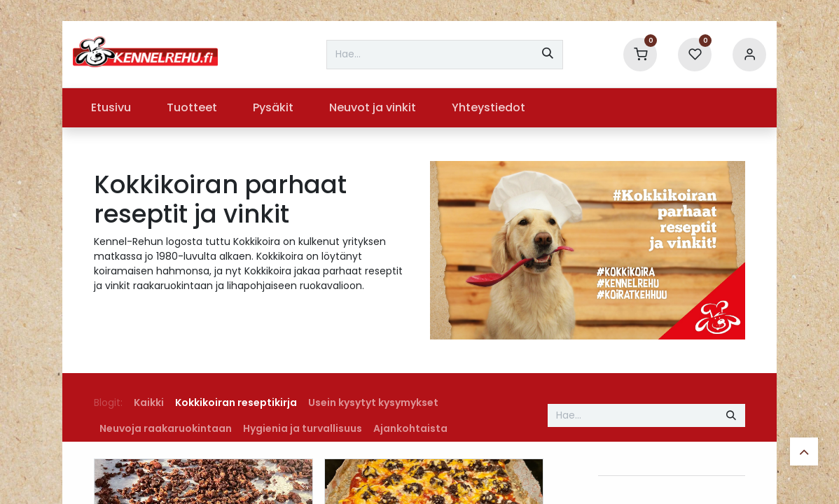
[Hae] (548, 55)
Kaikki (149, 402)
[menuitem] (111, 108)
